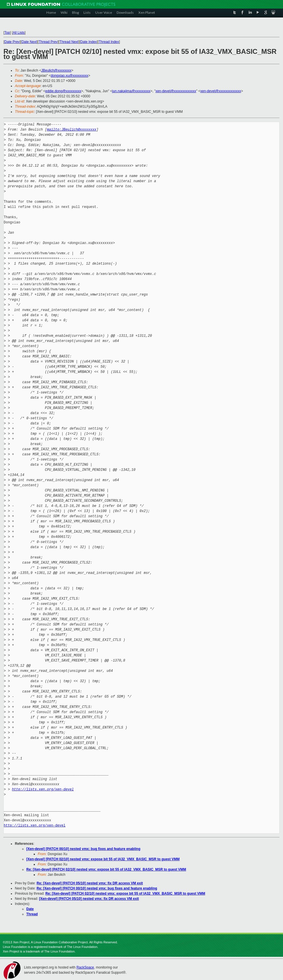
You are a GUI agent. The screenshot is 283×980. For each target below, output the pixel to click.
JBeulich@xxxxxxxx (56, 70)
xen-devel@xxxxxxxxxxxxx (176, 91)
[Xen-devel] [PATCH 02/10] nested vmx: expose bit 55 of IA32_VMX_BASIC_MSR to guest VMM (103, 859)
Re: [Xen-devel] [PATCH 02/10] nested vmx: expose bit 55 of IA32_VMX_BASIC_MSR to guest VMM (106, 869)
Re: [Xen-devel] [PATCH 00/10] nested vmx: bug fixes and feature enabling (97, 888)
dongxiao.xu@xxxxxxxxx (70, 76)
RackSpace (85, 967)
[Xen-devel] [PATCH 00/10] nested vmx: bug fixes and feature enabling (83, 849)
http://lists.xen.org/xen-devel (43, 789)
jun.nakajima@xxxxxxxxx (131, 91)
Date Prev (12, 42)
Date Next (29, 42)
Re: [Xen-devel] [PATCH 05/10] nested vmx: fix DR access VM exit (90, 883)
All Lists (19, 33)
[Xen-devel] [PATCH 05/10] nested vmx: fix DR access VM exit (89, 899)
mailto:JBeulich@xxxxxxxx (72, 130)
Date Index (89, 42)
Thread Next (69, 42)
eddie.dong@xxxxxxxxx (63, 91)
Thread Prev (48, 42)
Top (7, 33)
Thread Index (109, 42)
